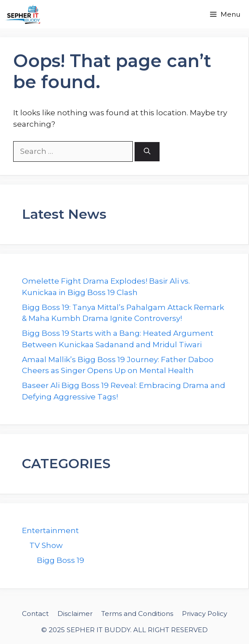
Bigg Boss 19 (60, 560)
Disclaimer (75, 614)
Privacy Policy (205, 614)
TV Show (46, 545)
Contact (35, 614)
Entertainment (50, 530)
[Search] (147, 152)
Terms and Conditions (137, 614)
